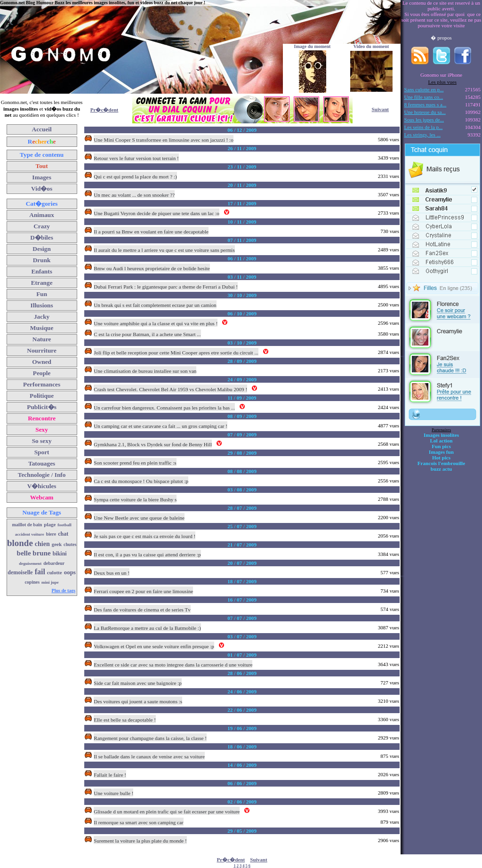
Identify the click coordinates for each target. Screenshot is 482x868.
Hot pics (441, 458)
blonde (20, 543)
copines (32, 582)
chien (42, 544)
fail (40, 572)
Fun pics (441, 446)
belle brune (34, 553)
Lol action (442, 441)
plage (50, 524)
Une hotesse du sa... (425, 112)
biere (51, 534)
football (64, 525)
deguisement (30, 563)
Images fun (441, 452)
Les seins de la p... (424, 127)
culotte (55, 572)
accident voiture (30, 534)
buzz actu (441, 469)
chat (63, 534)
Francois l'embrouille (441, 463)
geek (57, 544)
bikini (60, 554)
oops (70, 572)
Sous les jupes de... (424, 120)
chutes (70, 544)
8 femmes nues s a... (426, 104)
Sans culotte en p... (424, 89)
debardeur (54, 563)
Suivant (380, 109)
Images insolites (441, 435)
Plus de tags (64, 591)
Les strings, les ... (422, 135)
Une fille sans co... (424, 97)
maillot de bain (27, 525)
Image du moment (313, 46)
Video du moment (371, 46)
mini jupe (50, 582)
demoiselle (20, 572)
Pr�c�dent (104, 110)
